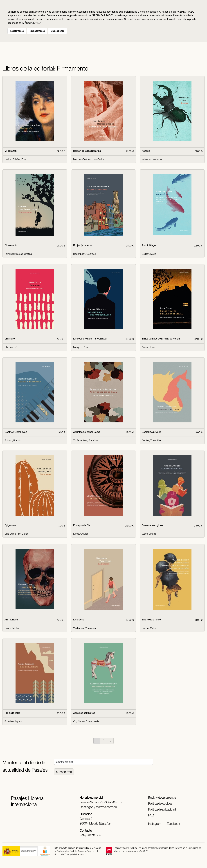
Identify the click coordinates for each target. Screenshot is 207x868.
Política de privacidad (162, 809)
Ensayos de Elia (82, 525)
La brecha (79, 620)
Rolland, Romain (13, 440)
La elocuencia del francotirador (90, 339)
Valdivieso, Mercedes (84, 628)
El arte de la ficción (152, 620)
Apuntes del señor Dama (87, 432)
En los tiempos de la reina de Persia (161, 339)
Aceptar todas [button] (17, 31)
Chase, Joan (148, 347)
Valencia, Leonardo (152, 159)
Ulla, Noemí (10, 347)
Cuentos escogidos (152, 525)
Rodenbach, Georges (85, 254)
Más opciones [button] (57, 31)
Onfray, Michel (12, 628)
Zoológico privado (152, 432)
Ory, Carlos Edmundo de (86, 721)
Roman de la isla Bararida (87, 151)
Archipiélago (149, 245)
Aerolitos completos (84, 713)
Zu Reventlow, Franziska (86, 440)
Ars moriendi (11, 620)
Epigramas (10, 525)
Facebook (173, 824)
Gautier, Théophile (151, 440)
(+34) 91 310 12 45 (91, 835)
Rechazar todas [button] (37, 31)
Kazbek (146, 151)
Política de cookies (160, 804)
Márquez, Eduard (82, 347)
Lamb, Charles (81, 534)
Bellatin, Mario (149, 254)
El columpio (11, 245)
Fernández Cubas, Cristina (18, 254)
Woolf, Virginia (149, 534)
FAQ (151, 815)
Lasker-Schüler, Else (15, 159)
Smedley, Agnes (13, 721)
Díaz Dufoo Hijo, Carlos (17, 534)
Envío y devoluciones (162, 798)
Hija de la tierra (12, 713)
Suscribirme (64, 772)
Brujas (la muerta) (83, 245)
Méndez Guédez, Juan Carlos (89, 159)
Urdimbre (10, 339)
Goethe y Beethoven (16, 432)
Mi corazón (11, 151)
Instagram (155, 824)
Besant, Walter (149, 628)
